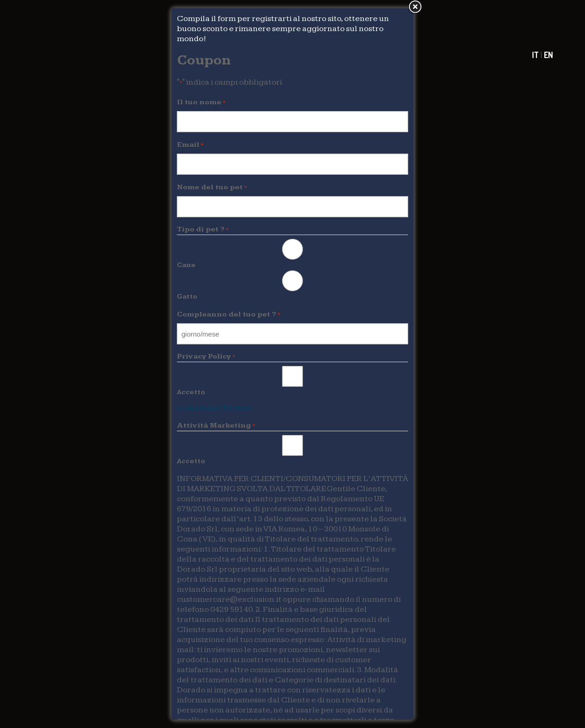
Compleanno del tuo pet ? (229, 315)
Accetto (191, 392)
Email (190, 145)
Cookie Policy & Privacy (215, 408)
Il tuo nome (201, 102)
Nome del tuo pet (212, 187)
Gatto (187, 297)
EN (548, 55)
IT (535, 55)
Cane (186, 265)
